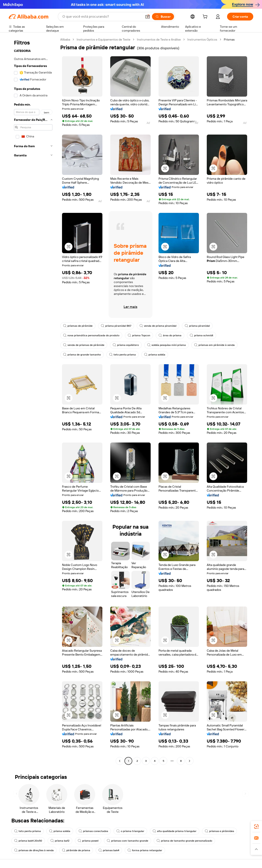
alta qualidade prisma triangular (175, 831)
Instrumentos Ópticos (202, 39)
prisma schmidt (202, 335)
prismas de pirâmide (78, 326)
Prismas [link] (229, 39)
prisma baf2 (60, 841)
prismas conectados (93, 831)
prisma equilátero (126, 345)
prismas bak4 (109, 850)
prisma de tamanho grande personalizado (184, 841)
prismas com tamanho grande (128, 841)
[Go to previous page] (120, 761)
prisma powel (88, 841)
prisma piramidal (197, 326)
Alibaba (65, 39)
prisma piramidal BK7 (116, 326)
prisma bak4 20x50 (28, 841)
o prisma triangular (130, 831)
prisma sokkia (155, 355)
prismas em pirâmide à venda (214, 345)
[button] (148, 17)
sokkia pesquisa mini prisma (166, 345)
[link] (256, 827)
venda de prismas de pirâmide (84, 345)
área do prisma (170, 335)
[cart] (206, 17)
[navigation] (33, 401)
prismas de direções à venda (34, 850)
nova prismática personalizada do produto (91, 335)
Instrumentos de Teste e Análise (159, 39)
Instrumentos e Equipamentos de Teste (103, 39)
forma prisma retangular (145, 850)
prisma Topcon (139, 335)
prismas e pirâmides (219, 831)
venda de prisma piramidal (158, 326)
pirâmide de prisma (76, 850)
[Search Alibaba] (102, 17)
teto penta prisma (122, 355)
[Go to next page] (190, 761)
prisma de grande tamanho (82, 355)
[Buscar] (163, 17)
